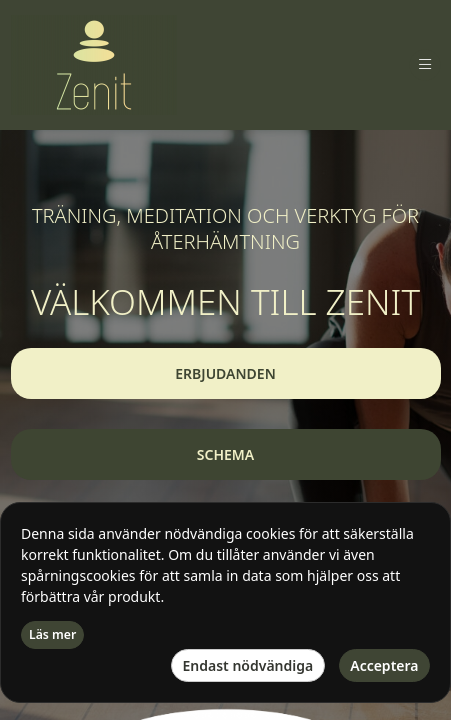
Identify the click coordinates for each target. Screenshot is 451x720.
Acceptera (384, 665)
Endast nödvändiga (248, 665)
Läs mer (52, 634)
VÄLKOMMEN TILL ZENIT (225, 302)
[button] (226, 373)
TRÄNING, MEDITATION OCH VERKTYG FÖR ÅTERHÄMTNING (225, 229)
